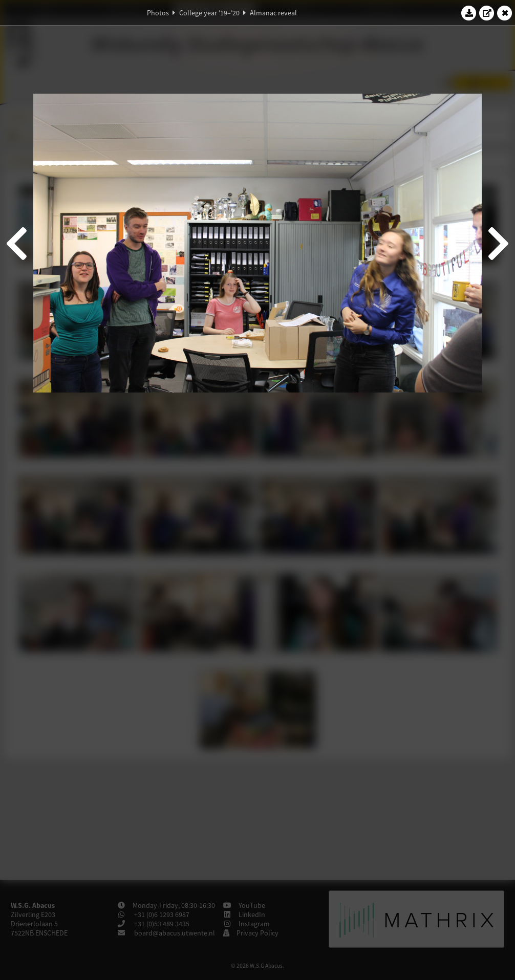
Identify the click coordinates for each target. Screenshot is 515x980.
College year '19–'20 (209, 13)
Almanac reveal (273, 13)
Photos (158, 13)
